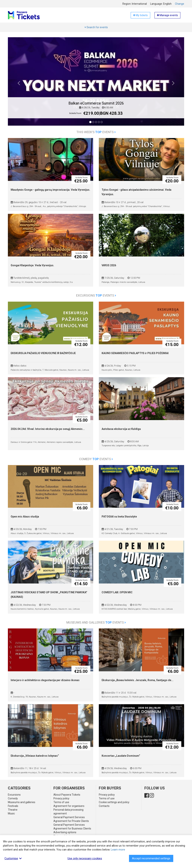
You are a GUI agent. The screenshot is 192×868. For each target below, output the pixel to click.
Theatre (13, 810)
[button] (19, 84)
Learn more (118, 850)
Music (11, 813)
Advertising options (65, 832)
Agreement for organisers (69, 806)
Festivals (13, 806)
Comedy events (96, 459)
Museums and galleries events (96, 622)
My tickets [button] (140, 15)
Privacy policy (61, 798)
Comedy (13, 798)
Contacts (104, 806)
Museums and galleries (22, 802)
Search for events (96, 27)
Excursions (14, 795)
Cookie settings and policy (114, 802)
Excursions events (96, 295)
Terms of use (61, 802)
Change (180, 4)
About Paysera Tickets (67, 795)
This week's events (96, 132)
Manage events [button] (167, 15)
